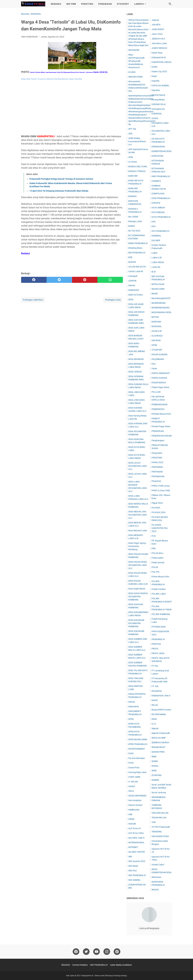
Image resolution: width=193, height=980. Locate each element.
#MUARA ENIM (135, 77)
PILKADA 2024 (158, 512)
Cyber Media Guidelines (121, 965)
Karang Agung (158, 95)
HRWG (131, 819)
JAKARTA (156, 25)
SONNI (155, 761)
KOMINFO (156, 181)
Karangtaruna (158, 109)
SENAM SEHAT (158, 747)
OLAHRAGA (157, 336)
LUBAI (154, 253)
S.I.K (154, 724)
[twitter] (59, 280)
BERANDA (56, 4)
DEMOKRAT (134, 290)
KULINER (156, 240)
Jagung (155, 20)
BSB (130, 257)
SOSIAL (155, 766)
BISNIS (132, 226)
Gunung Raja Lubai (137, 772)
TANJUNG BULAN (160, 813)
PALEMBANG (158, 359)
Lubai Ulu (156, 267)
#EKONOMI (134, 50)
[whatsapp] (110, 280)
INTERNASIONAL (136, 843)
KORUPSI (156, 203)
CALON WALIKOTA (137, 267)
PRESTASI (156, 644)
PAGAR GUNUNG (160, 354)
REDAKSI (66, 965)
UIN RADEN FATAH (160, 836)
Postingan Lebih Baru (33, 300)
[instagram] (107, 952)
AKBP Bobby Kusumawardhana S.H (137, 141)
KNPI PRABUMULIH (161, 176)
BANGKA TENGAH (137, 171)
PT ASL (155, 666)
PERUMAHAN (158, 476)
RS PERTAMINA (159, 714)
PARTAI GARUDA (159, 378)
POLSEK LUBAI (159, 594)
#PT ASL (132, 129)
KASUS (155, 118)
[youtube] (96, 952)
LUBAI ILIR (157, 258)
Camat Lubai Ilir (136, 271)
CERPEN (132, 281)
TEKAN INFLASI (159, 818)
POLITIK (155, 572)
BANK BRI (133, 176)
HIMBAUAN (134, 810)
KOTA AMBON (158, 208)
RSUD (154, 719)
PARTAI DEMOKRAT (161, 373)
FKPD (131, 754)
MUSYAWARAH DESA (161, 312)
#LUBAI (132, 72)
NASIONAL (157, 326)
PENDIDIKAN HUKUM (162, 436)
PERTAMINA (157, 467)
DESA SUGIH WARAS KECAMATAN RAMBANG (138, 597)
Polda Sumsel (158, 563)
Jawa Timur (157, 34)
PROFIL (155, 649)
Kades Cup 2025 (159, 71)
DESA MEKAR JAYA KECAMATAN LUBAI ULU (138, 515)
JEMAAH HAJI (158, 39)
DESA (131, 299)
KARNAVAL (157, 114)
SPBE (154, 771)
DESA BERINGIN (136, 359)
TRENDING (157, 832)
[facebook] (34, 280)
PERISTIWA (87, 4)
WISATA (155, 890)
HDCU (131, 791)
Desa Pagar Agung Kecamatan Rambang (137, 546)
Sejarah (155, 728)
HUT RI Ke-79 (134, 828)
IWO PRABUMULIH (137, 875)
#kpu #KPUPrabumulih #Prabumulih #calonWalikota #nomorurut (136, 61)
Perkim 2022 (157, 462)
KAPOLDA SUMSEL (161, 86)
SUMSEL (156, 780)
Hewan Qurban (135, 805)
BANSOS (132, 196)
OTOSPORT (123, 4)
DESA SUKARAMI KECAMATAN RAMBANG (136, 623)
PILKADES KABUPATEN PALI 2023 (160, 528)
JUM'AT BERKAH (159, 48)
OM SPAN (156, 340)
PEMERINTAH (158, 409)
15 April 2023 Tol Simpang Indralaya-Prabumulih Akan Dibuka (59, 191)
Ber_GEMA (133, 217)
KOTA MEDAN (158, 212)
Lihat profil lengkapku (149, 928)
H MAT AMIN (134, 777)
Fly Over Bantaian (137, 758)
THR (154, 822)
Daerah (132, 285)
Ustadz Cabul (158, 865)
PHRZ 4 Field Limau (161, 486)
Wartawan (156, 877)
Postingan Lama (113, 300)
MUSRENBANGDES (161, 308)
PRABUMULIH (158, 639)
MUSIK (155, 294)
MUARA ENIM (158, 289)
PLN (154, 536)
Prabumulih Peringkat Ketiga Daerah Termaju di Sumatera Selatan (61, 179)
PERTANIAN (157, 472)
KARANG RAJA (159, 104)
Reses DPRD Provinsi (161, 710)
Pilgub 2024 (157, 503)
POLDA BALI (157, 553)
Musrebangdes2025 (161, 298)
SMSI (154, 757)
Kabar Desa (157, 53)
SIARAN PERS (158, 752)
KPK (154, 222)
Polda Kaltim (157, 558)
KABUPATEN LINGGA (161, 62)
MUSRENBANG (159, 303)
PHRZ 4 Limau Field (161, 490)
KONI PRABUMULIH (161, 198)
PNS (154, 548)
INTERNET (133, 847)
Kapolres (156, 90)
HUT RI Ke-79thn (136, 833)
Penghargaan (158, 440)
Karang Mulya (158, 100)
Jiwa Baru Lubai (159, 43)
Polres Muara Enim (160, 577)
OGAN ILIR (157, 331)
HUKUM (132, 824)
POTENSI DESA (159, 627)
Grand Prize (134, 768)
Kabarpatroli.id (159, 57)
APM (131, 157)
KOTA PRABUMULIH (161, 217)
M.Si (154, 272)
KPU (154, 226)
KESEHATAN (157, 156)
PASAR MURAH (159, 383)
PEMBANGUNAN (159, 404)
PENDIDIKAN (105, 4)
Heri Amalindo (135, 800)
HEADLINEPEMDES (137, 796)
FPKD (131, 763)
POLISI (155, 567)
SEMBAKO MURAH (160, 742)
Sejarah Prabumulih (161, 733)
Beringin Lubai (135, 221)
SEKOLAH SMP (159, 738)
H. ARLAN (133, 782)
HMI (130, 814)
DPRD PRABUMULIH (138, 744)
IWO (130, 857)
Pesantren (156, 481)
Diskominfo (134, 707)
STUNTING (157, 775)
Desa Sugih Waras (137, 589)
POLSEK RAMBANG (161, 614)
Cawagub (133, 276)
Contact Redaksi (80, 965)
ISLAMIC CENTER (137, 852)
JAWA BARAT (158, 29)
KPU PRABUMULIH (160, 231)
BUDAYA (132, 262)
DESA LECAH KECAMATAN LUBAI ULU (138, 466)
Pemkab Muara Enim (161, 414)
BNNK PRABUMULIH (138, 243)
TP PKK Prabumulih (161, 827)
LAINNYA (139, 4)
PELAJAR (156, 392)
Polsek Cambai (158, 589)
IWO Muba (133, 866)
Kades (154, 67)
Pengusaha (157, 453)
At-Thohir (133, 162)
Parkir (154, 369)
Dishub (132, 702)
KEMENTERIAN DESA (161, 151)
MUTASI (155, 317)
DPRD (131, 719)
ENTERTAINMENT (137, 749)
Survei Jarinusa (159, 792)
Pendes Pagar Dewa (161, 426)
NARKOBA (156, 322)
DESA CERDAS (135, 372)
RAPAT (155, 700)
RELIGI (155, 705)
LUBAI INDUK (158, 262)
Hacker (132, 786)
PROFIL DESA (158, 653)
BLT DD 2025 (134, 231)
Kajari (154, 76)
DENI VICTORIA (136, 295)
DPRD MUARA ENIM (138, 739)
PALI (154, 364)
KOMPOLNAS (158, 194)
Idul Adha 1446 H (136, 838)
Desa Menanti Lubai (138, 530)
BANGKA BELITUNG (138, 167)
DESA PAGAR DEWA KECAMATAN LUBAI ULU (138, 565)
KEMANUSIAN (158, 147)
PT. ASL (155, 686)
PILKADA (156, 508)
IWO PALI (133, 871)
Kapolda (155, 81)
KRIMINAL (156, 236)
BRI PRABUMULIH (137, 253)
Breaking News (135, 248)
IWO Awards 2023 (137, 861)
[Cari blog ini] (170, 4)
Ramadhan (157, 691)
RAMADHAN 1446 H (161, 696)
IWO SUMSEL (134, 880)
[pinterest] (85, 280)
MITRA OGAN (158, 284)
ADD (130, 134)
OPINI (154, 345)
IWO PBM (71, 4)
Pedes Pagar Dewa (160, 387)
